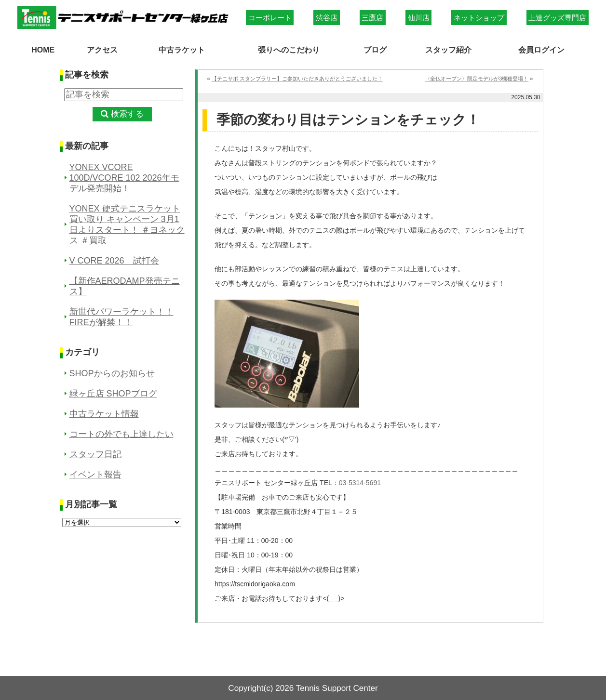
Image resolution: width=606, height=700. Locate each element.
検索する (127, 114)
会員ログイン (542, 49)
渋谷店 (327, 18)
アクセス (102, 49)
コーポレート (270, 18)
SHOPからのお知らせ (112, 373)
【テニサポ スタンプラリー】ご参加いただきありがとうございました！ (297, 78)
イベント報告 (95, 474)
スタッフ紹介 (448, 49)
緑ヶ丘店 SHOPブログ (113, 393)
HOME (43, 49)
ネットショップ (479, 18)
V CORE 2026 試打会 (114, 260)
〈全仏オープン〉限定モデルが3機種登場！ (477, 78)
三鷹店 (372, 18)
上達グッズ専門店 (557, 18)
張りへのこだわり (289, 49)
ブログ (376, 49)
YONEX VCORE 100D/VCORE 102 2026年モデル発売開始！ (124, 177)
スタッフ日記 (95, 454)
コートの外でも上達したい (121, 434)
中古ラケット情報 (104, 413)
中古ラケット (181, 49)
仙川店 (419, 18)
